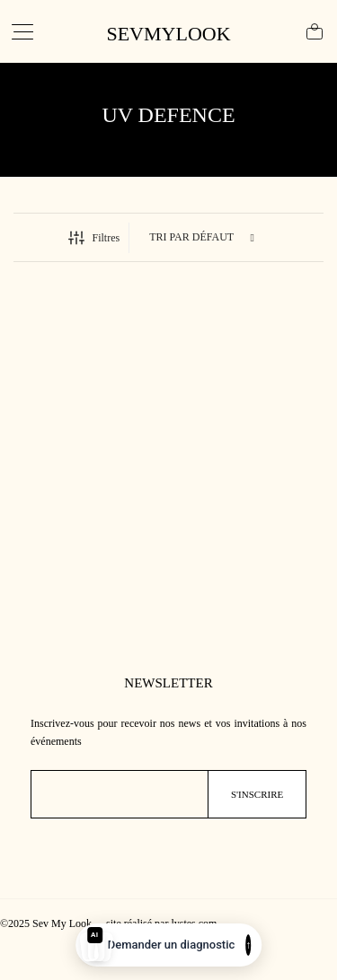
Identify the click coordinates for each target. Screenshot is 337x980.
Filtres (94, 238)
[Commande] (203, 237)
